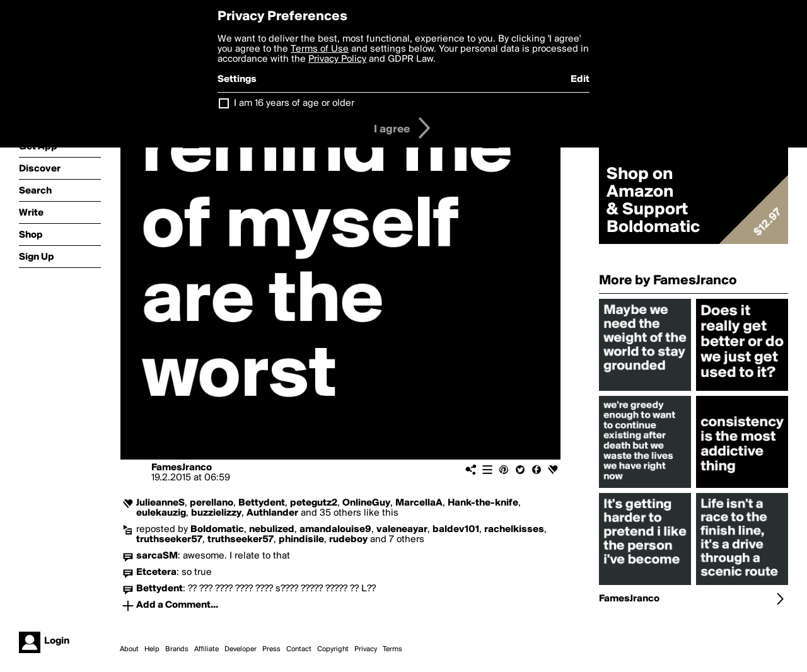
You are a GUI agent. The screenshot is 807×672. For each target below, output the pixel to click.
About (129, 649)
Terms (392, 649)
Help (152, 649)
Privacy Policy (337, 59)
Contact (299, 649)
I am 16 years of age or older (294, 103)
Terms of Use (320, 49)
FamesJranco (182, 468)
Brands (177, 649)
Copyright (333, 649)
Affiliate (206, 649)
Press (271, 649)
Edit (580, 79)
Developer (241, 649)
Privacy (366, 649)
